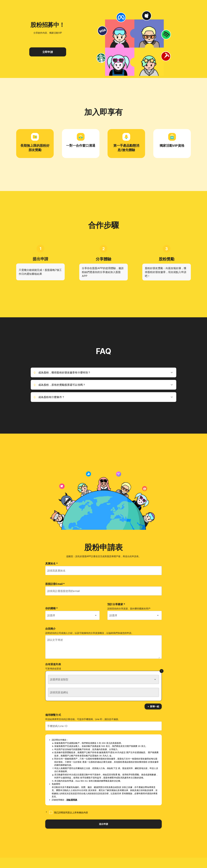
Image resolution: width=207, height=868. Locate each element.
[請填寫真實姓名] (103, 571)
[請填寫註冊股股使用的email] (103, 591)
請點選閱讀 (72, 800)
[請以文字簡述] (103, 649)
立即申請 (48, 52)
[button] (103, 372)
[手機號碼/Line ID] (103, 726)
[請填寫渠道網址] (103, 692)
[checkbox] (68, 812)
